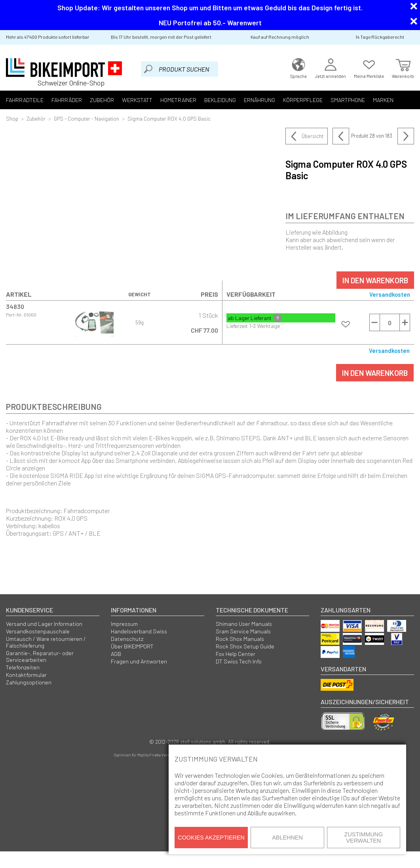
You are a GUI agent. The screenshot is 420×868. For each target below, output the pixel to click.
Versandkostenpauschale (38, 631)
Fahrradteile (24, 100)
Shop (12, 118)
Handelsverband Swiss (139, 631)
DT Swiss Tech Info (239, 661)
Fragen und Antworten (139, 661)
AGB (116, 654)
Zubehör (97, 100)
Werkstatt (130, 100)
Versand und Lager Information (44, 624)
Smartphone (331, 100)
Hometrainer (169, 100)
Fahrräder (64, 100)
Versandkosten (390, 294)
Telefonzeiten (23, 667)
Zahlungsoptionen (29, 682)
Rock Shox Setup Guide (245, 646)
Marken (365, 100)
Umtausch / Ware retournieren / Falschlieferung (46, 642)
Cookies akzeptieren (211, 838)
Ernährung (246, 100)
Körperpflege (288, 100)
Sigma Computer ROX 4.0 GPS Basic (169, 118)
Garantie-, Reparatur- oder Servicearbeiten (40, 656)
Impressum (124, 624)
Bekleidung (209, 100)
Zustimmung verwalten (364, 838)
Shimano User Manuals (244, 624)
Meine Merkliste (369, 67)
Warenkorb (403, 67)
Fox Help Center (236, 654)
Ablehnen (287, 838)
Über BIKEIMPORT (132, 646)
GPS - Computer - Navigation (86, 118)
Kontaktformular (26, 675)
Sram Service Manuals (243, 631)
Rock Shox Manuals (240, 639)
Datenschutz (127, 639)
